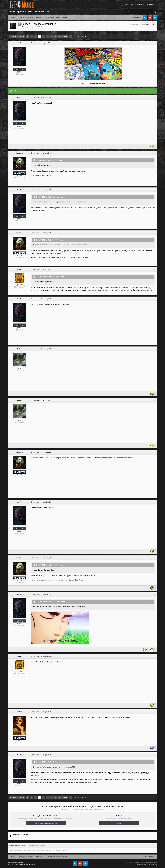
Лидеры (152, 5)
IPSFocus (20, 862)
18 (60, 37)
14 (44, 37)
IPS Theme (11, 862)
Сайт (126, 5)
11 (31, 37)
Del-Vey (25, 27)
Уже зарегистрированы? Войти (21, 12)
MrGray (19, 712)
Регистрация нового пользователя (46, 823)
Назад (15, 37)
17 (56, 37)
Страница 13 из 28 (80, 37)
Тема (10, 865)
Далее (65, 37)
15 (48, 37)
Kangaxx (19, 153)
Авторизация (135, 24)
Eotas (19, 349)
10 (27, 37)
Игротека (45, 27)
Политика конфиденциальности (25, 865)
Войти (119, 823)
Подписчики (146, 24)
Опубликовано (41, 43)
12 (36, 37)
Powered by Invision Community (147, 865)
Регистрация (40, 12)
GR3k (20, 270)
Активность (138, 5)
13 (40, 37)
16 (52, 37)
